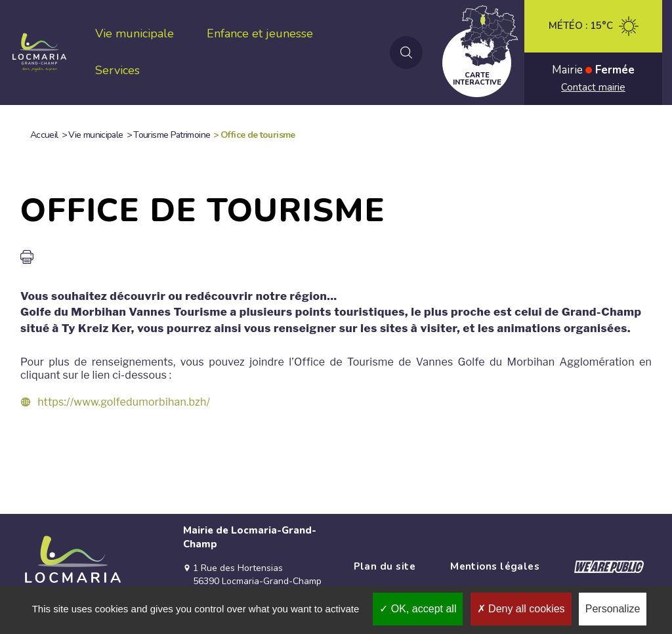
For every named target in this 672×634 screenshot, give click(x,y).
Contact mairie (593, 87)
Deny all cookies (521, 609)
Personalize (613, 609)
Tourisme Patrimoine (172, 135)
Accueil (44, 135)
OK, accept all (418, 609)
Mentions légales (495, 566)
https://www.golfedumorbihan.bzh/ (124, 402)
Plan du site (385, 566)
